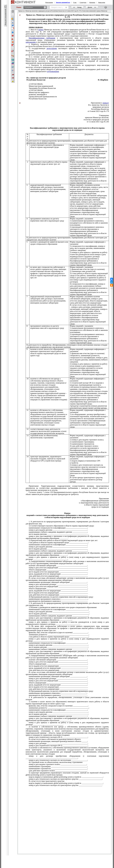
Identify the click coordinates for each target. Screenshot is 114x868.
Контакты (92, 2)
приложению (31, 42)
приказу (106, 103)
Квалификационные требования (42, 38)
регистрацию (52, 48)
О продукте (83, 2)
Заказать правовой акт (63, 2)
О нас (75, 2)
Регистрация (49, 2)
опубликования (53, 71)
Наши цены (102, 2)
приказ (41, 30)
